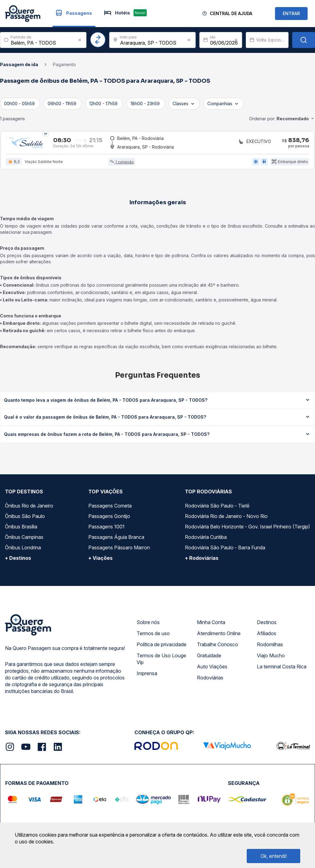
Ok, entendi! (274, 856)
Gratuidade (209, 658)
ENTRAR (291, 13)
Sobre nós (148, 625)
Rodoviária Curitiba (206, 540)
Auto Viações (212, 669)
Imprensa (147, 676)
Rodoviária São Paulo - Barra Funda (225, 550)
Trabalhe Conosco (217, 647)
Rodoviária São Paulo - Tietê (217, 508)
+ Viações (100, 560)
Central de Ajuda (231, 13)
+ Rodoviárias (202, 560)
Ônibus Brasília (21, 529)
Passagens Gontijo (109, 519)
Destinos (267, 625)
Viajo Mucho (271, 658)
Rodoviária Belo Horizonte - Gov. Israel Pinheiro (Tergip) (247, 529)
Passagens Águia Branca (116, 540)
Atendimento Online (219, 636)
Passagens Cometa (110, 508)
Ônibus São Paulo (25, 519)
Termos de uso (153, 636)
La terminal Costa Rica (282, 669)
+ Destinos (18, 560)
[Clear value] (236, 40)
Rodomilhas (270, 647)
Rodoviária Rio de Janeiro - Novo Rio (226, 519)
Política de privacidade (161, 647)
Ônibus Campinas (24, 540)
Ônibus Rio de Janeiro (29, 508)
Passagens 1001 (106, 529)
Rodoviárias (210, 680)
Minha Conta (211, 625)
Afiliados (267, 636)
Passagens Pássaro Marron (119, 550)
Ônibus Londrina (23, 550)
